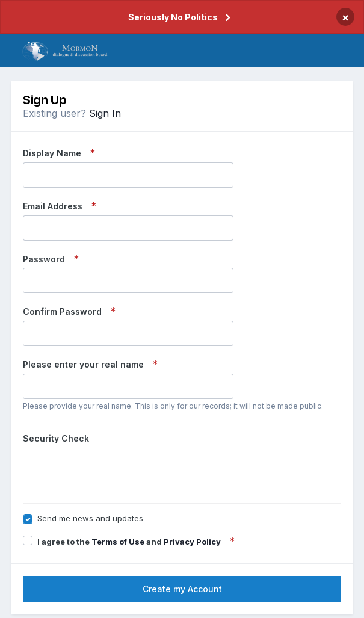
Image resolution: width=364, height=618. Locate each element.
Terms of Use (118, 495)
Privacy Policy (192, 495)
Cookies (216, 600)
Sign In (105, 113)
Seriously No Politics (173, 17)
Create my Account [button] (182, 542)
